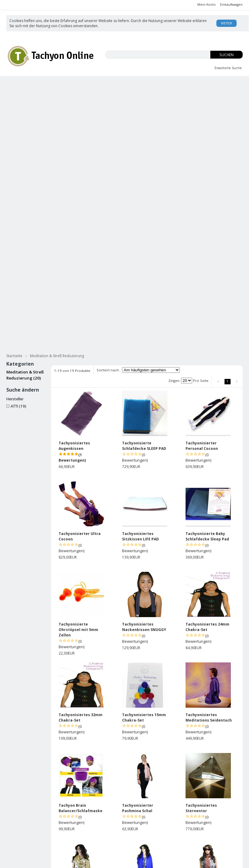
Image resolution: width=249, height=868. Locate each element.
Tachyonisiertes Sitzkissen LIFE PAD (141, 298)
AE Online (132, 861)
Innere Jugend (130, 84)
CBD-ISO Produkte (33, 84)
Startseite (14, 117)
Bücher (129, 96)
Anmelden (104, 822)
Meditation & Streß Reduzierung (174, 96)
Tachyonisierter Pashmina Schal (138, 570)
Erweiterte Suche (228, 68)
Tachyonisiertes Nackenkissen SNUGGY (144, 388)
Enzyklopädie (176, 828)
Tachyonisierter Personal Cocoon (202, 207)
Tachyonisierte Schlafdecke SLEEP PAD (144, 207)
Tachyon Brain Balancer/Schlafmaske (81, 570)
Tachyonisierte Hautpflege (35, 96)
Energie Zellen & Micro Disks (167, 107)
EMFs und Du (84, 84)
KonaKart (92, 861)
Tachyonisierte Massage (91, 96)
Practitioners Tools (221, 107)
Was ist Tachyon (178, 816)
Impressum (134, 834)
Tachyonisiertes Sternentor (201, 570)
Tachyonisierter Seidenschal (74, 751)
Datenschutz (107, 845)
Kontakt (170, 840)
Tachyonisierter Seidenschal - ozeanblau (82, 660)
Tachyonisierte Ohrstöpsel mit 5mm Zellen (78, 391)
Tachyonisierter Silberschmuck (38, 107)
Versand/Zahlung (140, 822)
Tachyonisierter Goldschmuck (103, 107)
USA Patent (174, 834)
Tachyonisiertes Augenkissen (74, 207)
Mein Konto (207, 5)
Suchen (226, 55)
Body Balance (219, 84)
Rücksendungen (139, 828)
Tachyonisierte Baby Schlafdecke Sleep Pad (207, 298)
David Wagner (176, 822)
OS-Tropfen (174, 84)
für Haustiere (226, 96)
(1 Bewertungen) (72, 219)
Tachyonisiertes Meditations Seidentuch (209, 479)
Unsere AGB (135, 816)
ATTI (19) (16, 168)
